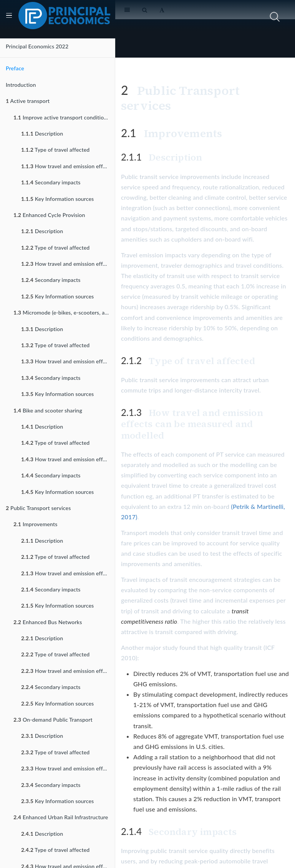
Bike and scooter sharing (48, 410)
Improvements (36, 524)
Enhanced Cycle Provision (49, 215)
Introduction (21, 85)
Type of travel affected (55, 150)
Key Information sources (57, 199)
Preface (15, 68)
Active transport (28, 101)
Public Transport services (38, 508)
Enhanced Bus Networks (48, 622)
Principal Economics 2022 (37, 46)
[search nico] (241, 17)
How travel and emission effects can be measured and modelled (68, 166)
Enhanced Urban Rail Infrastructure (61, 817)
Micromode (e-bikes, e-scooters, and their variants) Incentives (64, 312)
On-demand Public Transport (53, 720)
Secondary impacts (51, 182)
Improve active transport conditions (61, 117)
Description (42, 133)
